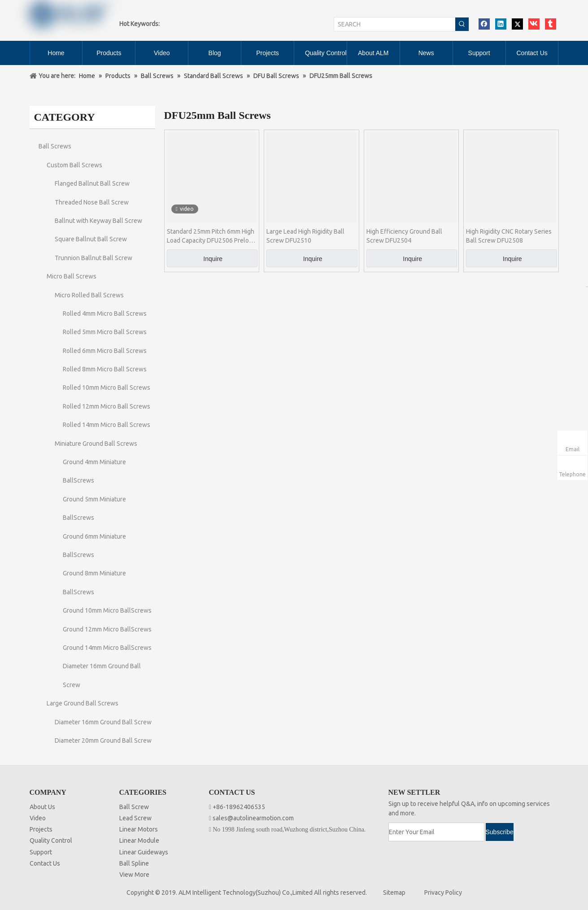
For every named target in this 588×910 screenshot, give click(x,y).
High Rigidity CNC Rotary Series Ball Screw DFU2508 (509, 236)
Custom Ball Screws (74, 165)
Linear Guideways (144, 852)
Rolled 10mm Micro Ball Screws (107, 388)
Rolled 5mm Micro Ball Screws (105, 332)
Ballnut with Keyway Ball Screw (98, 221)
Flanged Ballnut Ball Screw (92, 183)
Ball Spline (134, 863)
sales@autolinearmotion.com (253, 818)
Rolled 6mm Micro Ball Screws (105, 351)
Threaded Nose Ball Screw (92, 202)
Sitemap (394, 893)
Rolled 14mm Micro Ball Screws (107, 425)
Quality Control (51, 840)
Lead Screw (135, 818)
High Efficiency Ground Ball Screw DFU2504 (404, 236)
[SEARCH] (395, 24)
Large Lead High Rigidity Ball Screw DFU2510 (305, 236)
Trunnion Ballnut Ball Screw (94, 258)
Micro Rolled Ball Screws (89, 295)
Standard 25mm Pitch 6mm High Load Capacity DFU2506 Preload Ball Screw (211, 236)
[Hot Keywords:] (462, 24)
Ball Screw (134, 807)
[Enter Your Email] (436, 832)
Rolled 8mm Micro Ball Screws (105, 369)
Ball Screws (55, 146)
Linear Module (139, 840)
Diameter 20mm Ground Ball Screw (103, 740)
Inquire (213, 259)
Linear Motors (139, 829)
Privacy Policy (443, 893)
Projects (41, 829)
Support (41, 852)
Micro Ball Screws (72, 276)
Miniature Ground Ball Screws (96, 444)
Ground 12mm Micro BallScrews (107, 629)
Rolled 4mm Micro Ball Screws (105, 313)
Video (38, 818)
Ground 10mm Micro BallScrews (107, 610)
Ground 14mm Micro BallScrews (107, 648)
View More (134, 875)
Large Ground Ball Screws (83, 703)
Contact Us (45, 863)
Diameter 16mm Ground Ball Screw (103, 722)
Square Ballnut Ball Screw (91, 239)
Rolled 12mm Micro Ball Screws (107, 406)
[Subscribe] (500, 832)
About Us (42, 807)
